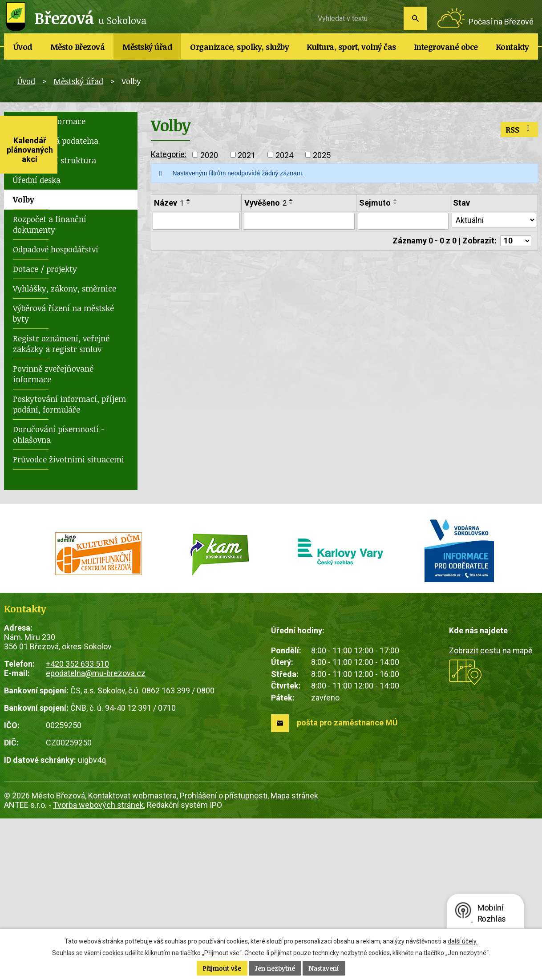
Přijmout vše (222, 968)
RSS (520, 130)
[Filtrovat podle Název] (196, 221)
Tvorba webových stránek (98, 805)
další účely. (463, 941)
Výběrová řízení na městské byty (63, 313)
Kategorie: (169, 154)
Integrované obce (446, 47)
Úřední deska (37, 180)
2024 (284, 155)
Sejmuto (375, 203)
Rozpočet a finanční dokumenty (50, 224)
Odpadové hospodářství (56, 249)
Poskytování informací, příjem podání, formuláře (69, 404)
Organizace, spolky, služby (239, 47)
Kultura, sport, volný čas (351, 47)
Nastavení (324, 968)
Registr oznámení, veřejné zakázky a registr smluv (61, 344)
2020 (209, 155)
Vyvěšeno (265, 203)
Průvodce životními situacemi (69, 459)
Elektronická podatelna (56, 141)
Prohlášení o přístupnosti (224, 796)
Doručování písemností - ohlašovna (59, 434)
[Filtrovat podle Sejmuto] (403, 221)
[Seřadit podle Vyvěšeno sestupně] (291, 203)
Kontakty (512, 47)
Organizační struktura (55, 160)
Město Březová (78, 47)
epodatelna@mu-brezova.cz (96, 673)
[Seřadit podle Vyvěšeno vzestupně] (291, 200)
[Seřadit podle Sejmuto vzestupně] (396, 200)
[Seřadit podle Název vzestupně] (189, 200)
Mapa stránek (294, 796)
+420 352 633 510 (77, 664)
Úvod (23, 47)
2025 (322, 155)
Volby (24, 199)
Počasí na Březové (501, 22)
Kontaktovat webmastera (132, 796)
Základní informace (49, 121)
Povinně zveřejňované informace (53, 374)
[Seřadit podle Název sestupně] (189, 203)
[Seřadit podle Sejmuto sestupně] (396, 203)
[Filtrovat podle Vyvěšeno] (299, 221)
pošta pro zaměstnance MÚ (347, 723)
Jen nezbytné (275, 968)
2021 (247, 155)
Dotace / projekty (45, 269)
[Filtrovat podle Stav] (494, 220)
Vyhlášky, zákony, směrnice (65, 288)
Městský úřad (147, 47)
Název (169, 203)
